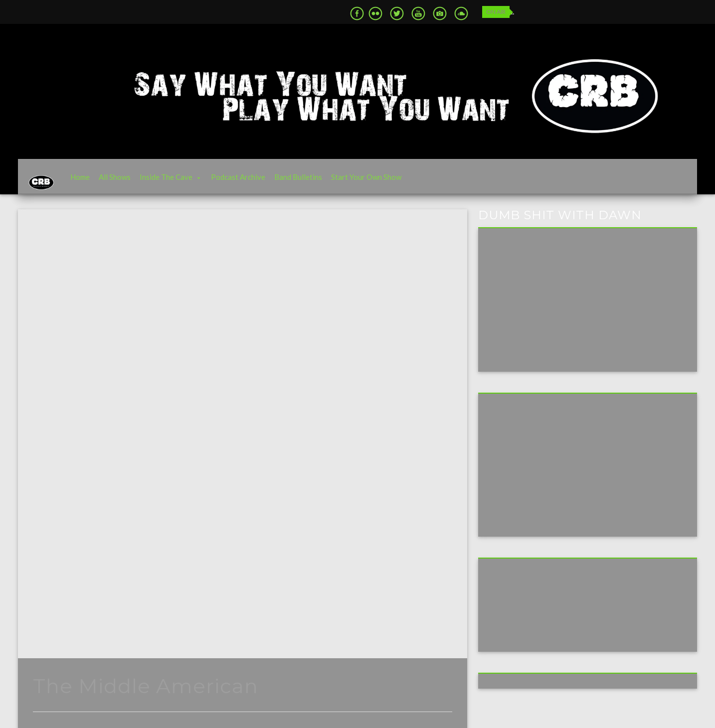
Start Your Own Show (382, 182)
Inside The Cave (181, 182)
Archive (56, 435)
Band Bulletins (314, 182)
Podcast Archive (254, 182)
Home (95, 182)
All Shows (130, 182)
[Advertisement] (560, 473)
